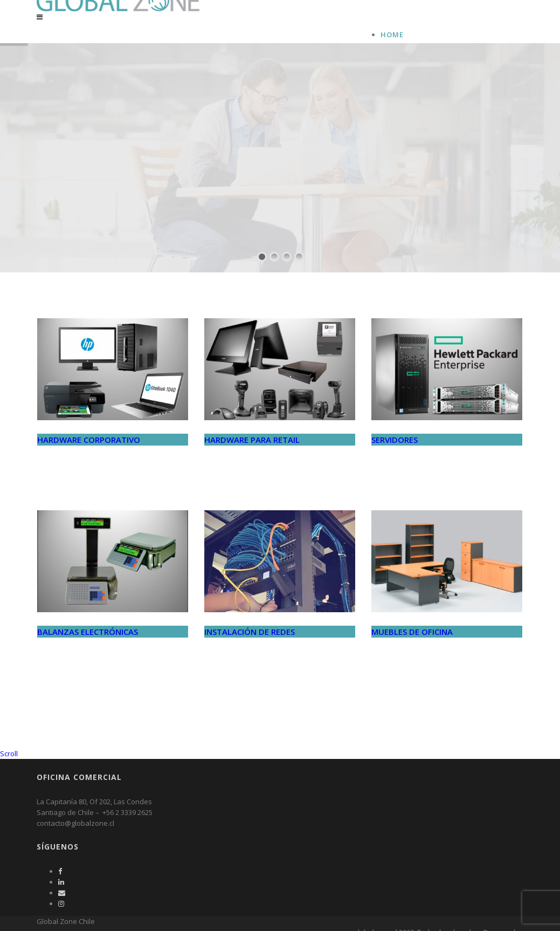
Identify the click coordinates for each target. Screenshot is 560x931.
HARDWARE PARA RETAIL (252, 463)
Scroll (9, 777)
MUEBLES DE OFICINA (412, 655)
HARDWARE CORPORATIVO (89, 463)
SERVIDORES (395, 463)
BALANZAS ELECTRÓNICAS (88, 655)
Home (392, 35)
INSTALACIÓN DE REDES (250, 655)
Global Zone (408, 45)
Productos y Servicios (429, 56)
